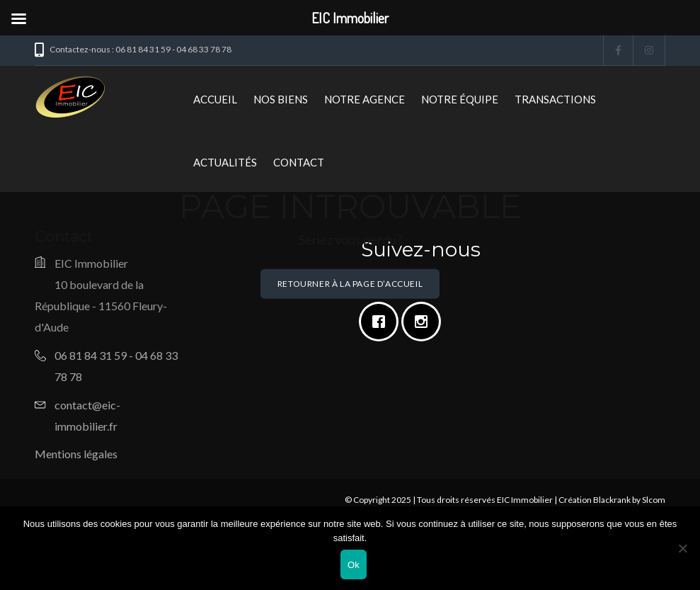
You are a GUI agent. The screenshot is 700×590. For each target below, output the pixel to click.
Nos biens (281, 99)
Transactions (555, 99)
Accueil (215, 99)
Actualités (225, 162)
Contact (299, 162)
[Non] (682, 548)
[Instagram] (425, 322)
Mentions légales (76, 454)
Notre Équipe (460, 99)
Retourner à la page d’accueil (350, 284)
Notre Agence (365, 99)
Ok (354, 565)
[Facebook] (382, 322)
